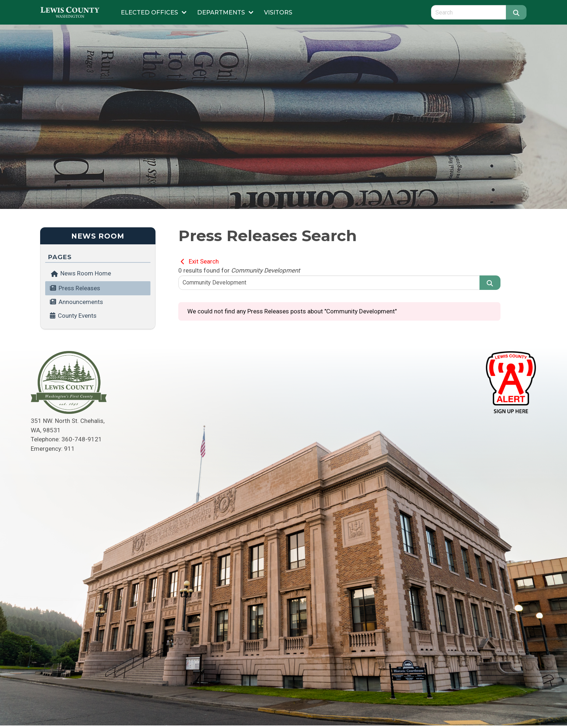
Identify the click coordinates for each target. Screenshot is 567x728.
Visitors (278, 12)
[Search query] (468, 12)
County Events (77, 316)
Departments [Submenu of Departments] (221, 12)
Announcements (81, 302)
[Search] (516, 12)
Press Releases (79, 288)
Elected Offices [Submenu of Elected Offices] (149, 12)
